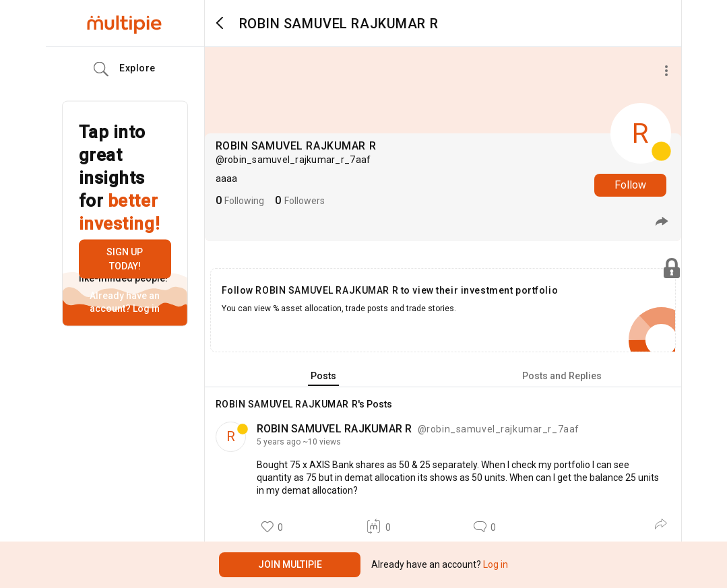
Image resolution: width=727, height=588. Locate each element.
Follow (630, 185)
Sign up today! (125, 258)
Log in (145, 308)
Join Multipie (290, 564)
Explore (125, 69)
